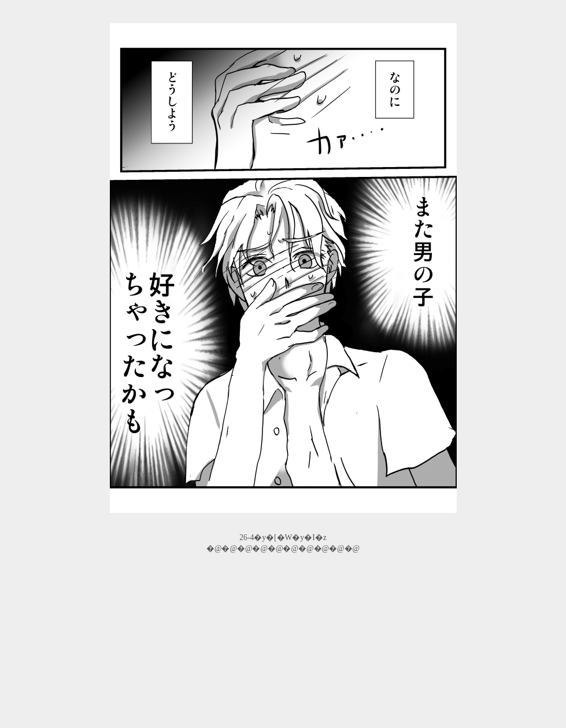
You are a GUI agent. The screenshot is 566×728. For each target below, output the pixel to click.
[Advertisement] (283, 642)
